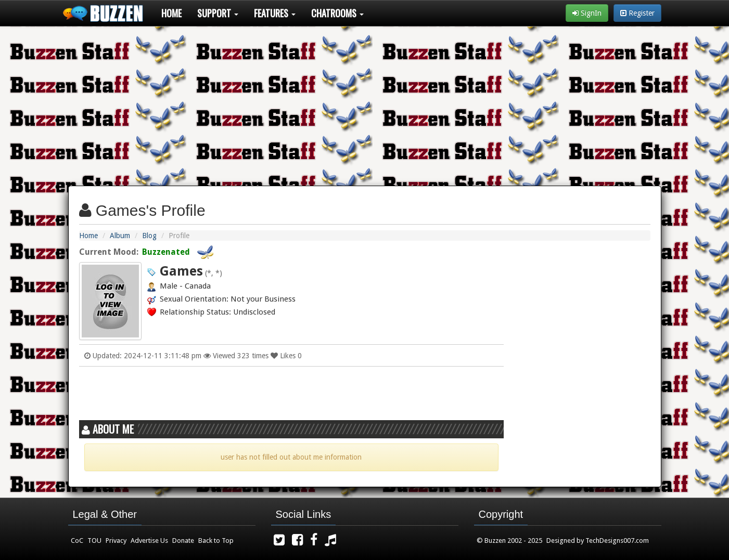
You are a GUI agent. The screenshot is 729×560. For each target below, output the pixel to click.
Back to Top (216, 541)
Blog (149, 236)
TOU (94, 541)
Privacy (116, 541)
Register (637, 13)
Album (120, 236)
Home (171, 13)
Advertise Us (149, 541)
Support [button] (218, 13)
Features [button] (275, 13)
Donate (183, 541)
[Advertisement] (365, 102)
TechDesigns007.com (617, 541)
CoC (77, 541)
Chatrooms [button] (337, 13)
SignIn (587, 13)
